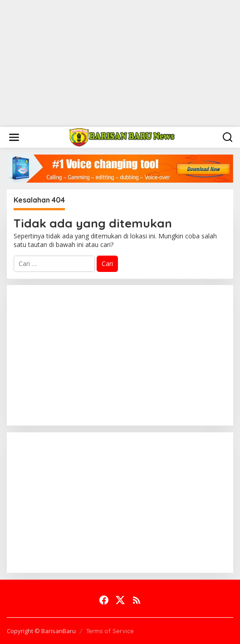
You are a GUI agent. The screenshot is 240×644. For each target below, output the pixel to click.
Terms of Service (110, 631)
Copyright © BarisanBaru (41, 631)
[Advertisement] (120, 63)
